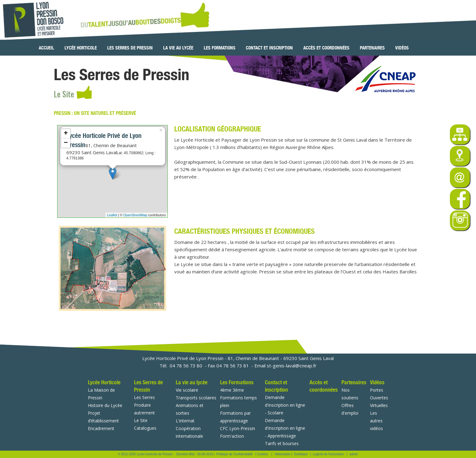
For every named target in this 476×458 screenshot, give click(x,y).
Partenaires (372, 48)
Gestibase (301, 454)
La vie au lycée (178, 48)
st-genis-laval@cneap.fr (292, 366)
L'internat (185, 421)
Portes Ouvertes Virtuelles (379, 398)
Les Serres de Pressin (130, 48)
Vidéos (402, 48)
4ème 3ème (232, 390)
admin (354, 454)
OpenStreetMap (135, 215)
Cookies (262, 454)
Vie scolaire (187, 390)
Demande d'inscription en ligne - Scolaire (285, 405)
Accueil (46, 48)
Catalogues (145, 428)
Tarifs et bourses (282, 443)
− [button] (66, 143)
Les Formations (220, 48)
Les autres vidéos (376, 421)
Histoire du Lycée (105, 405)
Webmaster (283, 454)
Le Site (141, 420)
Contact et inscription (269, 48)
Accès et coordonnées (326, 48)
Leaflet (112, 215)
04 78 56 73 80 (186, 366)
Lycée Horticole (81, 48)
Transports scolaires (196, 398)
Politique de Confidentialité (234, 454)
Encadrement (101, 428)
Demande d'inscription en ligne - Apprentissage (285, 428)
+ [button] (66, 134)
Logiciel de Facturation (328, 454)
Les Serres (144, 397)
